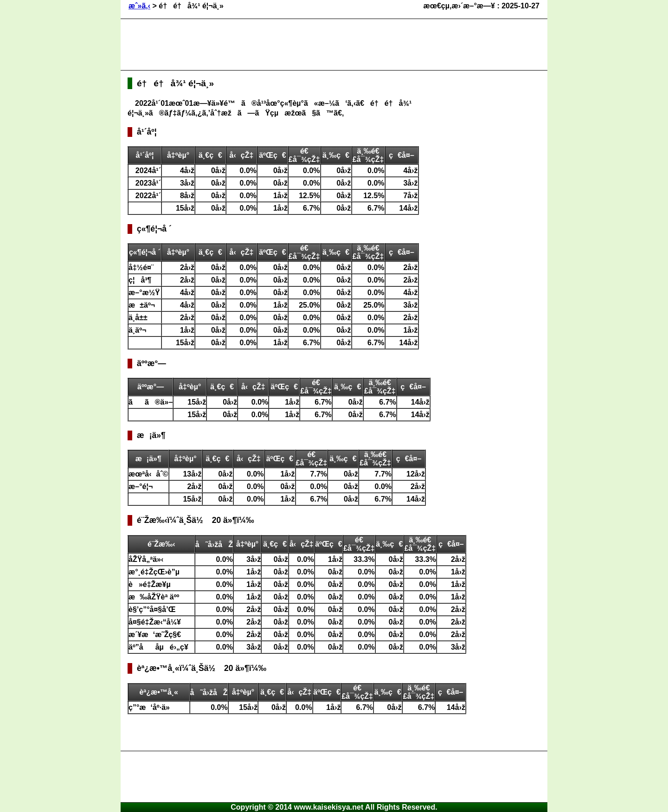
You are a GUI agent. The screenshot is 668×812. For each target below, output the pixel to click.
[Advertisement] (296, 45)
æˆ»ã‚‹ (139, 6)
